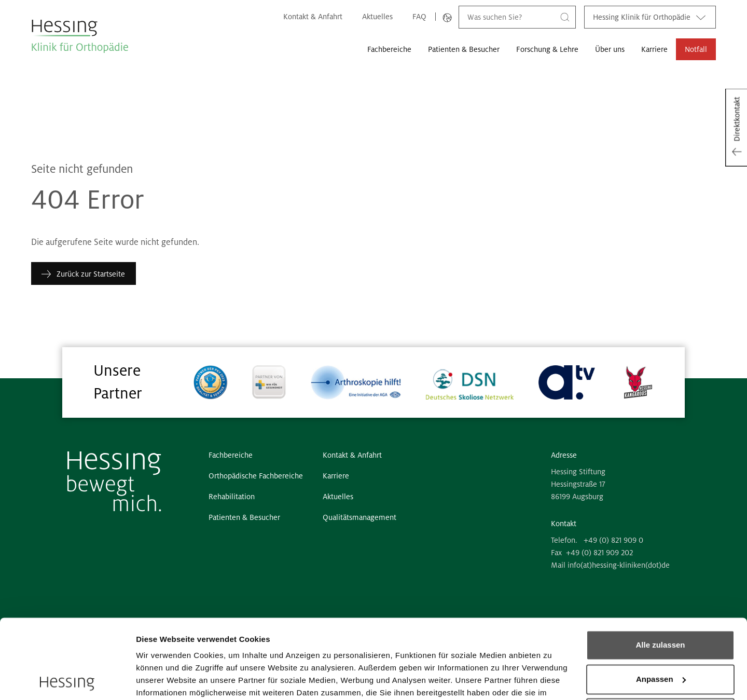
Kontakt (564, 524)
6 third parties (216, 651)
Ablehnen (660, 634)
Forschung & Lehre (547, 49)
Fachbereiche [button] (389, 49)
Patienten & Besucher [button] (464, 49)
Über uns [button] (610, 49)
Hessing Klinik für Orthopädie (650, 17)
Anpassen (661, 600)
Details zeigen (162, 680)
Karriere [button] (654, 49)
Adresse (564, 455)
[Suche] (565, 17)
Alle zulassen (660, 566)
